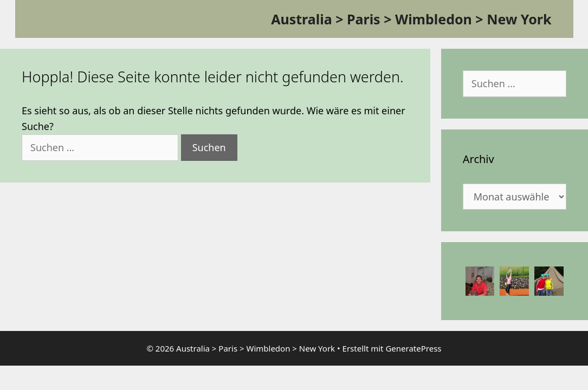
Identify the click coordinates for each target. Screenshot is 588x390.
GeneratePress (413, 348)
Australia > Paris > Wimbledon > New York (411, 19)
